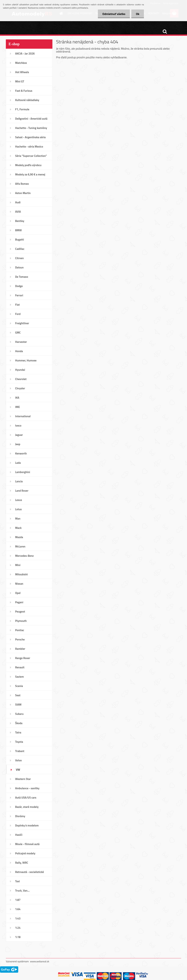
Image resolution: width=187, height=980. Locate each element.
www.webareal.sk (40, 961)
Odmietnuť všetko (114, 14)
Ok (138, 14)
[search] (165, 32)
